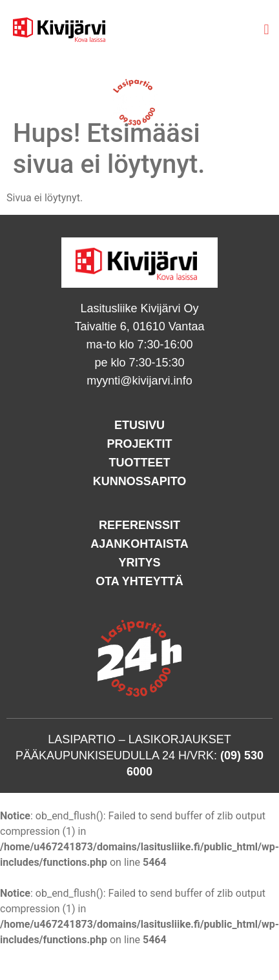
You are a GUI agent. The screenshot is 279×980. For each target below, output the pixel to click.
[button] (266, 29)
